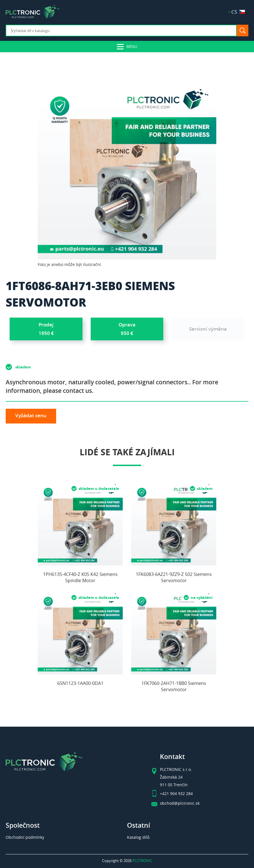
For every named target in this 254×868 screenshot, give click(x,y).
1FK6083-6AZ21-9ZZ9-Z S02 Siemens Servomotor (174, 577)
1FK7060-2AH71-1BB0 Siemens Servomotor (174, 686)
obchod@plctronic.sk (180, 803)
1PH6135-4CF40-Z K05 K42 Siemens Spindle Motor (80, 577)
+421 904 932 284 (176, 794)
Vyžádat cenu (31, 415)
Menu (132, 47)
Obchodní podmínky (25, 837)
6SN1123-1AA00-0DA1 (80, 683)
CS (238, 12)
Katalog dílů (138, 837)
